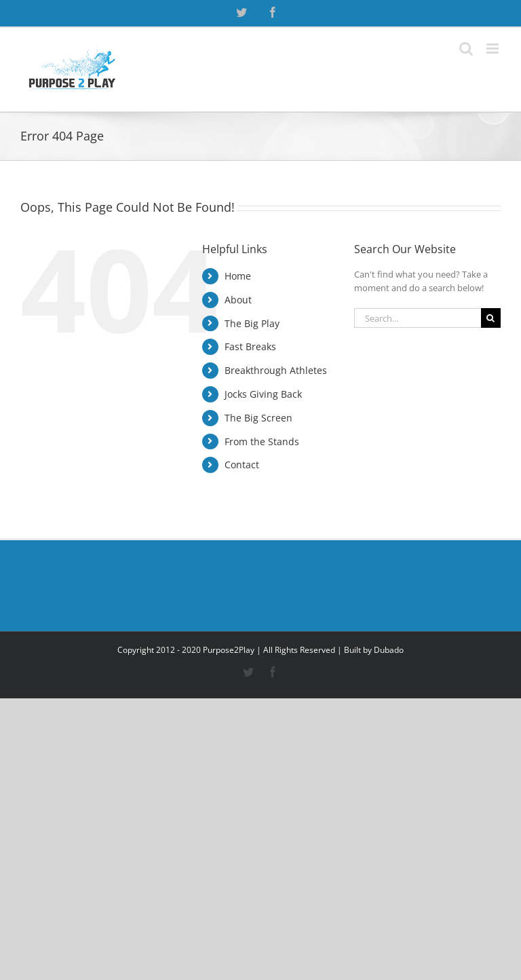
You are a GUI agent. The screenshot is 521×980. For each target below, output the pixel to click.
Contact (242, 465)
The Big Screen (258, 418)
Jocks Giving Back (263, 394)
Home (238, 276)
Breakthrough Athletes (276, 370)
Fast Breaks (250, 346)
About (238, 300)
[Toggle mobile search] (466, 49)
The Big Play (252, 323)
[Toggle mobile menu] (494, 49)
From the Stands (262, 441)
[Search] (491, 318)
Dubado (389, 650)
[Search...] (418, 318)
